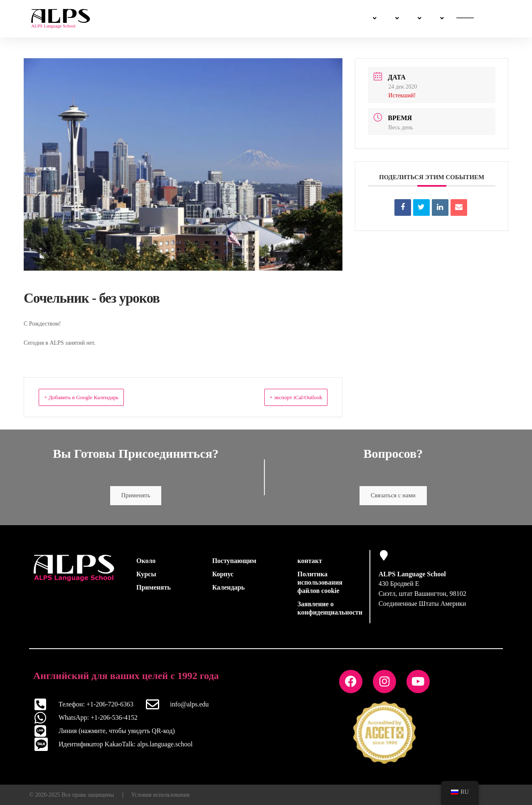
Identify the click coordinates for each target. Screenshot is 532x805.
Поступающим (210, 19)
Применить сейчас (466, 19)
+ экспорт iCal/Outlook (286, 397)
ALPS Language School (412, 576)
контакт (310, 563)
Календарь (228, 589)
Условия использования (160, 794)
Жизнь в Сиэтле (273, 19)
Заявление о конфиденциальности (330, 610)
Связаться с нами (393, 19)
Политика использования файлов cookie (320, 584)
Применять (136, 497)
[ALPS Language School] (384, 557)
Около (146, 563)
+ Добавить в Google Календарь (93, 397)
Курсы (160, 19)
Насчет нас (331, 19)
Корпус (223, 576)
